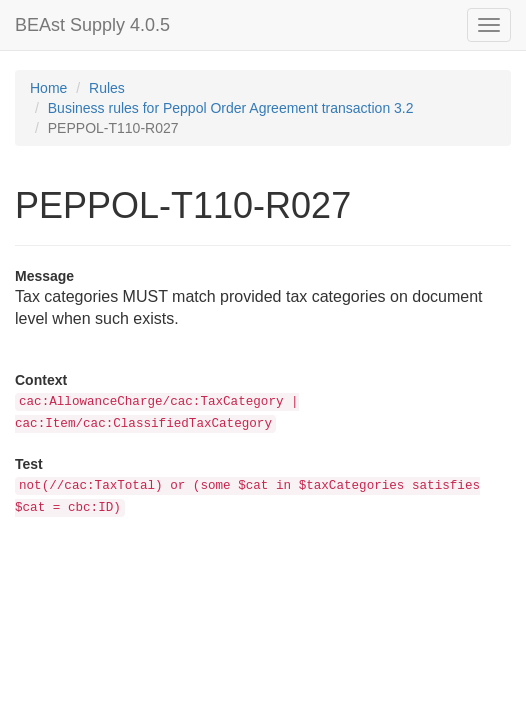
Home (48, 88)
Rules (107, 88)
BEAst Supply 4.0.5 (92, 25)
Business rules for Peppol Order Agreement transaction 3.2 (231, 108)
